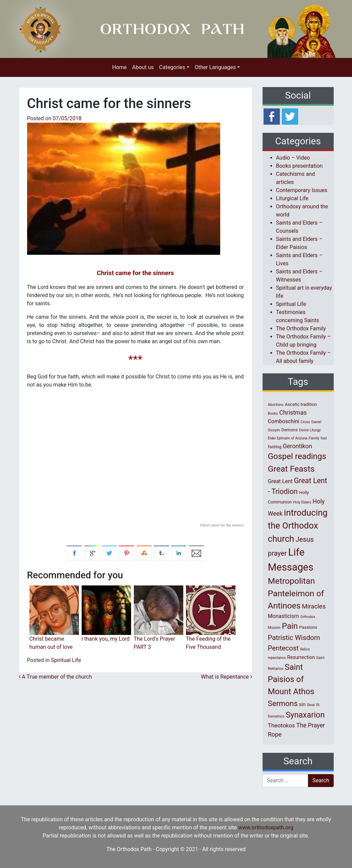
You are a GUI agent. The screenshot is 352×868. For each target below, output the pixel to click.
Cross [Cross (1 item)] (305, 422)
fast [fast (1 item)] (324, 438)
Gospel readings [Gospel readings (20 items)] (297, 456)
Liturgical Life (292, 198)
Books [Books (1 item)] (273, 414)
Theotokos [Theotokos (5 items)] (282, 725)
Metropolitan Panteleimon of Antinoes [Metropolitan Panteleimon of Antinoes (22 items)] (296, 593)
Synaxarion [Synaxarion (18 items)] (305, 715)
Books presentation (299, 166)
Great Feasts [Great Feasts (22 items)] (291, 469)
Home (119, 67)
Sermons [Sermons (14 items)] (283, 703)
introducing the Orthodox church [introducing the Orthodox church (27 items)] (298, 526)
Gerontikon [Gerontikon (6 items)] (298, 446)
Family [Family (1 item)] (314, 438)
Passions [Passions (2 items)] (308, 627)
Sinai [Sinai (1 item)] (311, 705)
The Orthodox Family (301, 328)
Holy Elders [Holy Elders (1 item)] (302, 502)
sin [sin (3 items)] (302, 704)
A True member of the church (55, 677)
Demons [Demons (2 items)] (290, 430)
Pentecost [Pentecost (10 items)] (283, 648)
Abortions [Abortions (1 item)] (276, 405)
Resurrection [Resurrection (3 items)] (301, 657)
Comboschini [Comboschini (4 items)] (284, 421)
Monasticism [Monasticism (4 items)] (284, 616)
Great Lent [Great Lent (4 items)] (280, 481)
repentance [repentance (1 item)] (277, 658)
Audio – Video (293, 158)
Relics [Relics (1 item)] (305, 649)
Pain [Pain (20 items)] (290, 626)
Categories (172, 67)
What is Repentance (226, 677)
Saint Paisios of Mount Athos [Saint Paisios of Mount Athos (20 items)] (291, 679)
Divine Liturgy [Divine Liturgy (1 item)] (310, 430)
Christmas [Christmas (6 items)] (293, 412)
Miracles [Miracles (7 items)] (314, 606)
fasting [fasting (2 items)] (275, 447)
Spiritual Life (66, 660)
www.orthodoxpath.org (266, 828)
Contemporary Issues (302, 190)
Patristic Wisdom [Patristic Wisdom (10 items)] (294, 638)
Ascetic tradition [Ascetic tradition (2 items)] (301, 404)
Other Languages (215, 67)
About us (143, 67)
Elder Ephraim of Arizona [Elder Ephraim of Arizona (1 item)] (288, 438)
